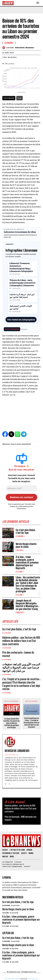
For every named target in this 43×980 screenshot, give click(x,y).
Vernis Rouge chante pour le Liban (26, 545)
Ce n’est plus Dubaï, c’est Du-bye (26, 531)
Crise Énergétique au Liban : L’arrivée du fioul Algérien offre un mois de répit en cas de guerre (31, 723)
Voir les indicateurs (12, 329)
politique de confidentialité (18, 506)
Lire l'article (9, 98)
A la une (19, 572)
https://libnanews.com (12, 755)
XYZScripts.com (33, 979)
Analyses (20, 612)
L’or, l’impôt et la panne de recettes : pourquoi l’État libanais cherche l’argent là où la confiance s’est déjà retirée (21, 684)
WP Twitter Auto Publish (12, 979)
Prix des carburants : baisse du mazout (18, 654)
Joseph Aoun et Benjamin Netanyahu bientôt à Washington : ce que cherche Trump (27, 605)
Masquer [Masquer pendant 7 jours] (24, 329)
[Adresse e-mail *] (21, 488)
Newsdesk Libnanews (25, 48)
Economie (20, 536)
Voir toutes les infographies (21, 320)
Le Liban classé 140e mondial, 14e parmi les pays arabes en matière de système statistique (11, 723)
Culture (20, 550)
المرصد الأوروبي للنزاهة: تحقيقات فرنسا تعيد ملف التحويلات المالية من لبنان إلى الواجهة (21, 668)
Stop (19, 98)
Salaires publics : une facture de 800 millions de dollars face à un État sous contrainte (21, 641)
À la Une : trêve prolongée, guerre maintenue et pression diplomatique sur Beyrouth (27, 563)
